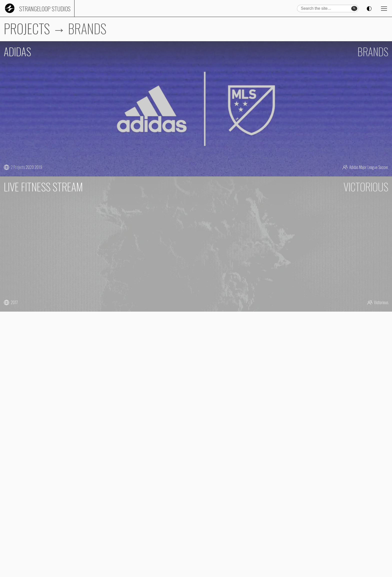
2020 (30, 167)
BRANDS (373, 51)
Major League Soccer (374, 167)
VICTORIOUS (366, 187)
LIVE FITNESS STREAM (43, 187)
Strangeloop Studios (45, 8)
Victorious (381, 302)
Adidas (354, 167)
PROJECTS (27, 28)
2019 (38, 167)
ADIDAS (17, 51)
